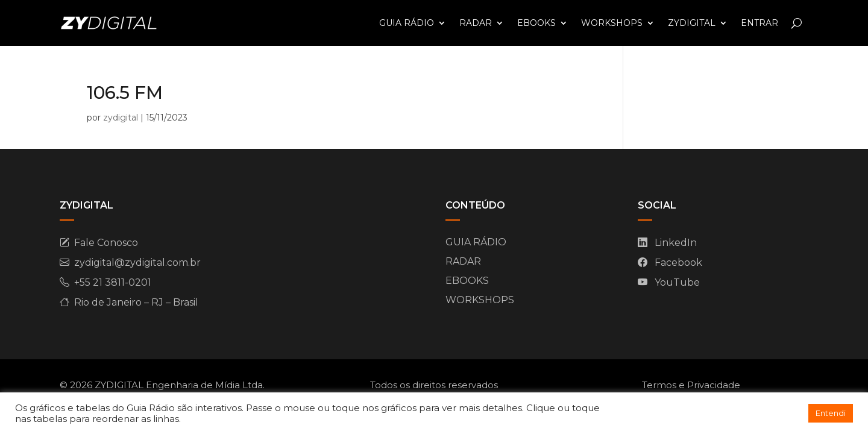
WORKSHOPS (612, 23)
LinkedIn (676, 243)
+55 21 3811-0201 (113, 282)
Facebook (678, 263)
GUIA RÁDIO (407, 23)
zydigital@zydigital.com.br (137, 263)
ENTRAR (759, 23)
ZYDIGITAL (692, 23)
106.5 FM (125, 93)
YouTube (677, 282)
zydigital (121, 118)
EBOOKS (536, 23)
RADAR (476, 23)
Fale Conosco (106, 243)
